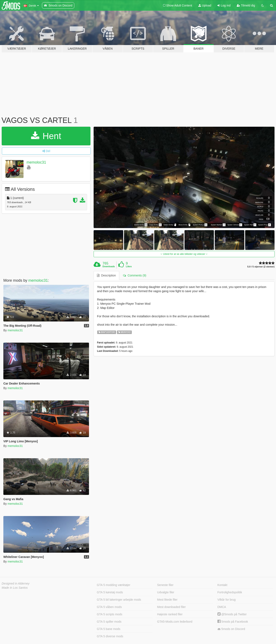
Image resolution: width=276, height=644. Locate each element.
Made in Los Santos (15, 588)
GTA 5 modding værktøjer (113, 585)
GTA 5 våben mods (109, 607)
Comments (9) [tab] (135, 275)
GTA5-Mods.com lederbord (175, 622)
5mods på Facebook (233, 622)
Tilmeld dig (246, 5)
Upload (205, 5)
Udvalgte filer (166, 592)
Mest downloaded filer (171, 607)
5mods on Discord (231, 629)
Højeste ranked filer (170, 614)
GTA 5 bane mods (109, 629)
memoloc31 (36, 162)
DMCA (222, 607)
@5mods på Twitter (232, 614)
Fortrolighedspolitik (230, 592)
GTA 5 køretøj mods (110, 592)
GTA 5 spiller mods (109, 622)
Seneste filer (165, 585)
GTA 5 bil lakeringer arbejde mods (119, 600)
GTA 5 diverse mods (110, 636)
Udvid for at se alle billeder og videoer (184, 254)
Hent (46, 136)
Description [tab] (106, 275)
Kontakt (222, 585)
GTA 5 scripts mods (109, 614)
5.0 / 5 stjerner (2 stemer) (261, 267)
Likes (129, 266)
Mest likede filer (167, 600)
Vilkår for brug (227, 600)
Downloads (109, 266)
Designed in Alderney (16, 583)
